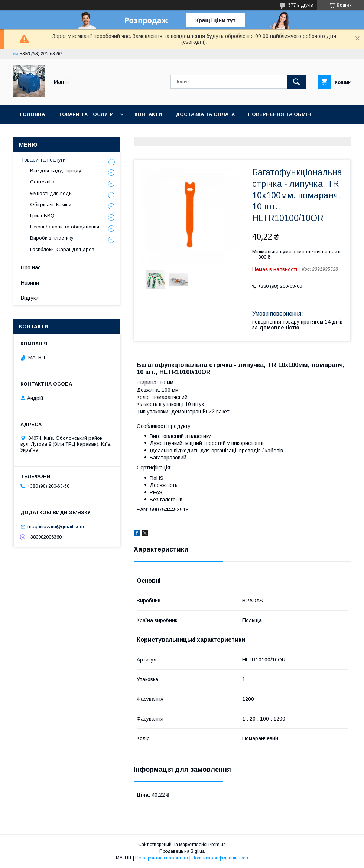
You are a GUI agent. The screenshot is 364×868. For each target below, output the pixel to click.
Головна (32, 114)
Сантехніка (43, 182)
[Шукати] (296, 82)
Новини (108, 134)
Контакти (148, 114)
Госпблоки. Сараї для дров (62, 249)
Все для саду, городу (56, 171)
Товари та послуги (86, 114)
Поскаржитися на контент (162, 858)
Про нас (31, 267)
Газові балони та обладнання (65, 227)
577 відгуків (301, 5)
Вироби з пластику (52, 238)
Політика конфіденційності (220, 858)
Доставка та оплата (205, 114)
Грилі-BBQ (42, 216)
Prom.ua (217, 845)
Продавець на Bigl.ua (182, 851)
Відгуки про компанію (52, 134)
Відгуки (30, 298)
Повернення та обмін (279, 114)
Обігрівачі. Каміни (51, 204)
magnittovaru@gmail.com (56, 526)
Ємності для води (51, 193)
